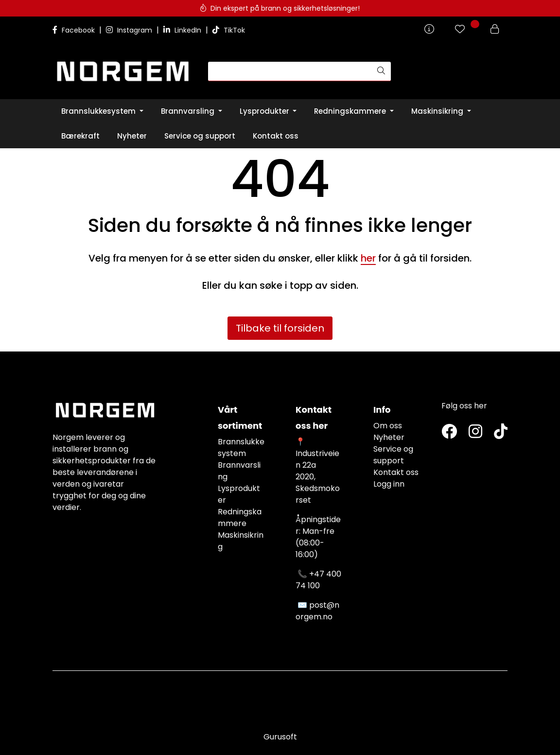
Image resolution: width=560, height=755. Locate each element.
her (368, 258)
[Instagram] (475, 432)
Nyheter (389, 437)
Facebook (75, 30)
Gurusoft (280, 737)
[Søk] (290, 71)
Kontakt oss (396, 472)
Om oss (388, 426)
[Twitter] (449, 432)
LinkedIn (183, 30)
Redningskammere (240, 518)
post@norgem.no (317, 611)
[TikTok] (501, 432)
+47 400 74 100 (318, 580)
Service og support (393, 455)
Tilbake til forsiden (280, 328)
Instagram (130, 30)
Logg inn (389, 484)
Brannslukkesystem (241, 448)
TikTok (229, 30)
